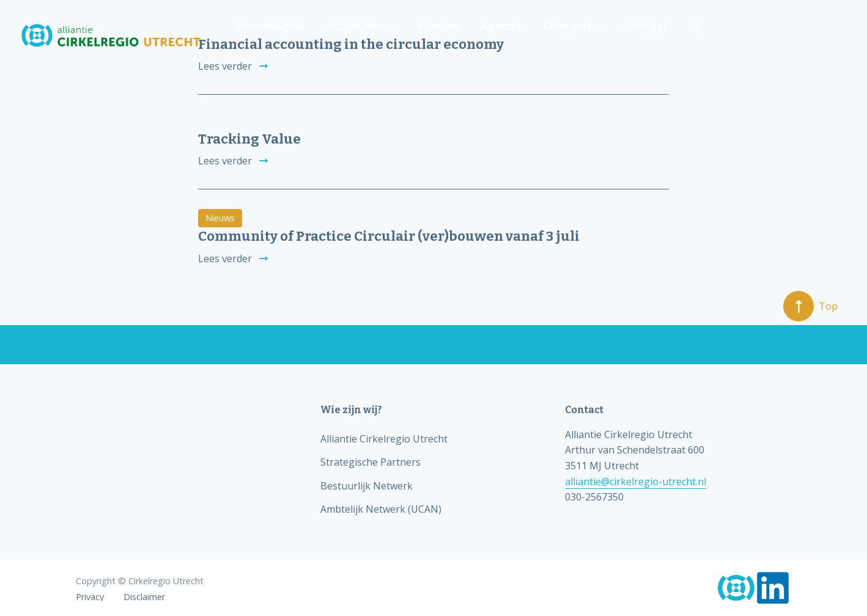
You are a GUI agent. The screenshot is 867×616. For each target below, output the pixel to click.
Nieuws (596, 35)
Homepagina (433, 35)
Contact (796, 35)
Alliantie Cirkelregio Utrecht (384, 439)
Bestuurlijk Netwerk (367, 486)
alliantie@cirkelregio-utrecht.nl (636, 482)
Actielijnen (515, 35)
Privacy (90, 597)
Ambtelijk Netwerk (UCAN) (381, 509)
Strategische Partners (371, 462)
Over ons (720, 35)
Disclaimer (144, 597)
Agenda (656, 35)
